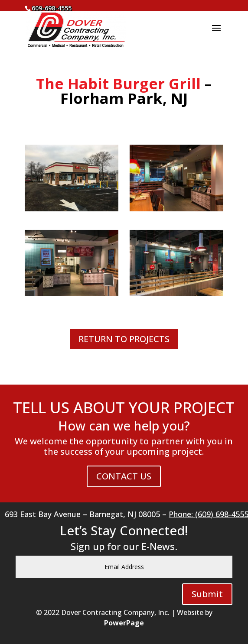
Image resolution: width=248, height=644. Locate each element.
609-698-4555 (52, 8)
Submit (207, 594)
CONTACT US (124, 476)
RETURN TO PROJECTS (124, 339)
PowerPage (124, 623)
